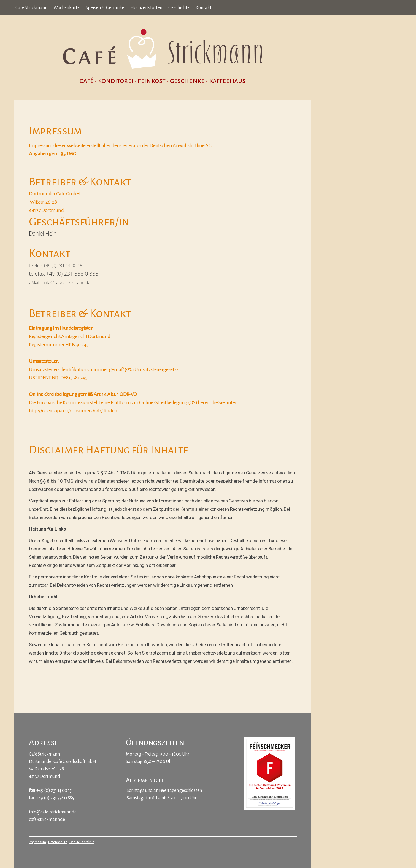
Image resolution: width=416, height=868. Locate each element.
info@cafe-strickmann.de (53, 812)
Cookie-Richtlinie (82, 842)
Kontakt (204, 8)
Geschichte (179, 8)
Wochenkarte (67, 8)
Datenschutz (58, 842)
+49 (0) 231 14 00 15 (54, 791)
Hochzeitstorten (146, 8)
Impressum (37, 842)
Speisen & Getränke (105, 8)
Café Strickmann (31, 8)
